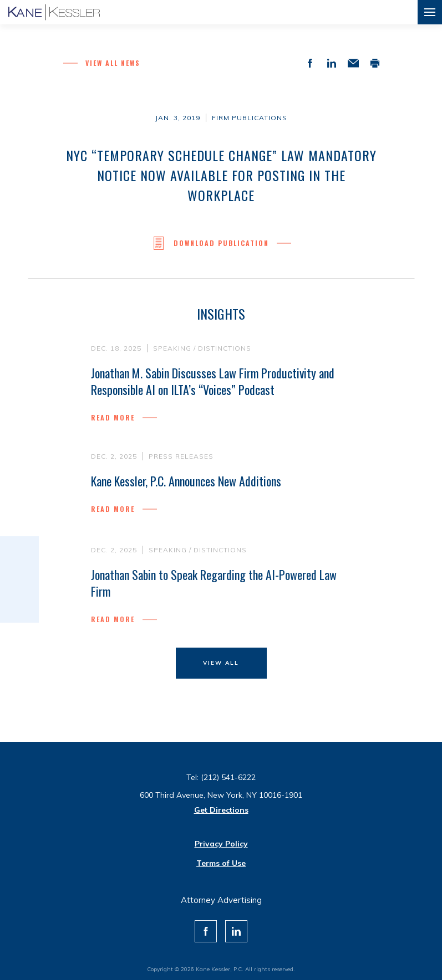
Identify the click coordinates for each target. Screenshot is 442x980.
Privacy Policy (221, 844)
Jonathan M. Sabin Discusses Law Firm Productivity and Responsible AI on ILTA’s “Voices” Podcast (213, 381)
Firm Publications (250, 118)
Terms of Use (221, 863)
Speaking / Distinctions (202, 348)
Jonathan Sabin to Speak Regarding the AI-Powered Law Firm (214, 586)
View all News (113, 63)
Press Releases (181, 456)
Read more (113, 417)
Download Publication (221, 243)
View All (221, 663)
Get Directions (221, 810)
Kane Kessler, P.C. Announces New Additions (186, 481)
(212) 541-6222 (228, 777)
